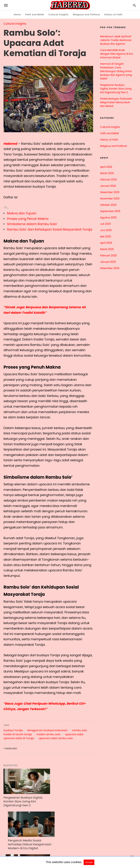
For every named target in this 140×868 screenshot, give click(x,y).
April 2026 (106, 167)
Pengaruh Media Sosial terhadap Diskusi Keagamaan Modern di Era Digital (67, 799)
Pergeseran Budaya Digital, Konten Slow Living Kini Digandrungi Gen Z (22, 797)
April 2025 (106, 243)
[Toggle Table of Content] (6, 208)
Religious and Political (87, 15)
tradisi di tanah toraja (18, 734)
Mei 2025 (106, 237)
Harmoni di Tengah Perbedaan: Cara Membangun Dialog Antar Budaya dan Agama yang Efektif (116, 71)
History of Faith (113, 15)
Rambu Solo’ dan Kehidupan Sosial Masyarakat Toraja (50, 229)
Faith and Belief (35, 15)
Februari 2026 (108, 180)
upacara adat (74, 734)
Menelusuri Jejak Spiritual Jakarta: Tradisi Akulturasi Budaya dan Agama (116, 40)
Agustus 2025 (108, 218)
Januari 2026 (108, 186)
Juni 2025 (106, 230)
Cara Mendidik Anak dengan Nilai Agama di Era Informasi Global (117, 54)
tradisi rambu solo (48, 734)
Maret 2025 (107, 249)
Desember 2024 (110, 268)
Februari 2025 (108, 256)
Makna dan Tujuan (22, 213)
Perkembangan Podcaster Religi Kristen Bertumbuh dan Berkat (116, 102)
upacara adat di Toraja (19, 738)
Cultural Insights (58, 15)
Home (17, 15)
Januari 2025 (108, 262)
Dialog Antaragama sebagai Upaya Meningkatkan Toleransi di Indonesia (22, 840)
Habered (11, 144)
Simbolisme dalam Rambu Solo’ (32, 224)
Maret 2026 (107, 173)
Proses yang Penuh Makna (28, 219)
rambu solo (80, 730)
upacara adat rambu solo (56, 738)
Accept (89, 862)
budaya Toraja (13, 730)
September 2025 (110, 211)
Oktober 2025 (108, 205)
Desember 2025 (110, 192)
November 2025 (110, 199)
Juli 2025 (105, 224)
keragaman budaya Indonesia (47, 730)
